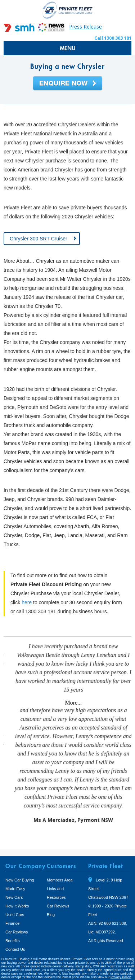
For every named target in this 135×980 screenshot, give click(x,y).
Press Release (85, 27)
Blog (51, 901)
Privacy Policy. (121, 963)
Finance (12, 910)
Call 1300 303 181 (113, 38)
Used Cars (15, 901)
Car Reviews (17, 918)
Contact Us (15, 936)
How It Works (17, 892)
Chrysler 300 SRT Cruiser (39, 239)
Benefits (13, 927)
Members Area (60, 866)
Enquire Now (68, 84)
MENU (68, 48)
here (27, 602)
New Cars (14, 884)
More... (122, 703)
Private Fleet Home (68, 10)
